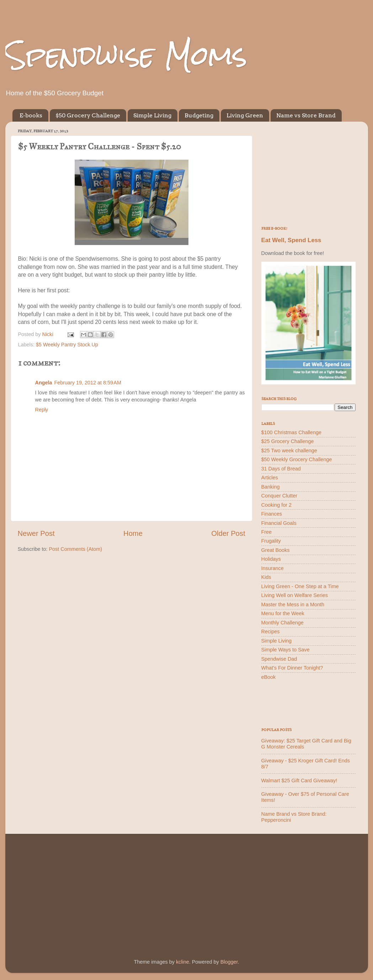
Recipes (271, 632)
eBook (269, 677)
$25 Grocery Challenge (288, 441)
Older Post (228, 533)
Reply (42, 410)
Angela (44, 383)
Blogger (229, 962)
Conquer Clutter (279, 496)
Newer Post (36, 533)
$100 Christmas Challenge (292, 432)
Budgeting (199, 115)
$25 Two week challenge (289, 451)
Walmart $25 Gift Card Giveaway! (299, 781)
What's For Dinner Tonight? (292, 668)
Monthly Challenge (283, 623)
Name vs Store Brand (306, 115)
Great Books (276, 550)
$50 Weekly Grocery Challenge (297, 459)
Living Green (245, 115)
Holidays (271, 559)
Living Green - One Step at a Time (300, 586)
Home (133, 533)
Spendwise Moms (126, 55)
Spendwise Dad (279, 659)
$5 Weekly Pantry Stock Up (67, 345)
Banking (271, 487)
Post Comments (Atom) (76, 549)
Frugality (271, 541)
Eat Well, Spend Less (291, 240)
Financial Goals (279, 523)
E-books (31, 115)
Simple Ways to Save (286, 650)
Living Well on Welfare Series (295, 595)
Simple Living (152, 115)
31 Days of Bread (281, 469)
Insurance (273, 568)
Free (267, 532)
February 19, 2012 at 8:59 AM (87, 383)
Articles (270, 478)
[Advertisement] (308, 171)
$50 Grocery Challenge (88, 115)
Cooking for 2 (277, 505)
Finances (272, 514)
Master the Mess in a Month (293, 604)
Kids (266, 577)
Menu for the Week (283, 613)
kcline (183, 962)
